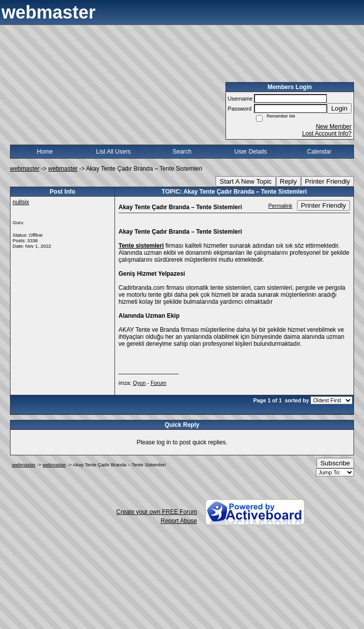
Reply (288, 181)
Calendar (319, 152)
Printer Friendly (327, 181)
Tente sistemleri (141, 246)
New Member (334, 127)
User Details (250, 152)
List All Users (113, 152)
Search (182, 152)
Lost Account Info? (327, 134)
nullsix (21, 202)
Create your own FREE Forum (157, 512)
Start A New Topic (245, 181)
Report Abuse (179, 521)
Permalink (280, 206)
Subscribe (335, 463)
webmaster (25, 169)
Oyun (139, 383)
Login (339, 108)
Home (45, 152)
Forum (158, 383)
